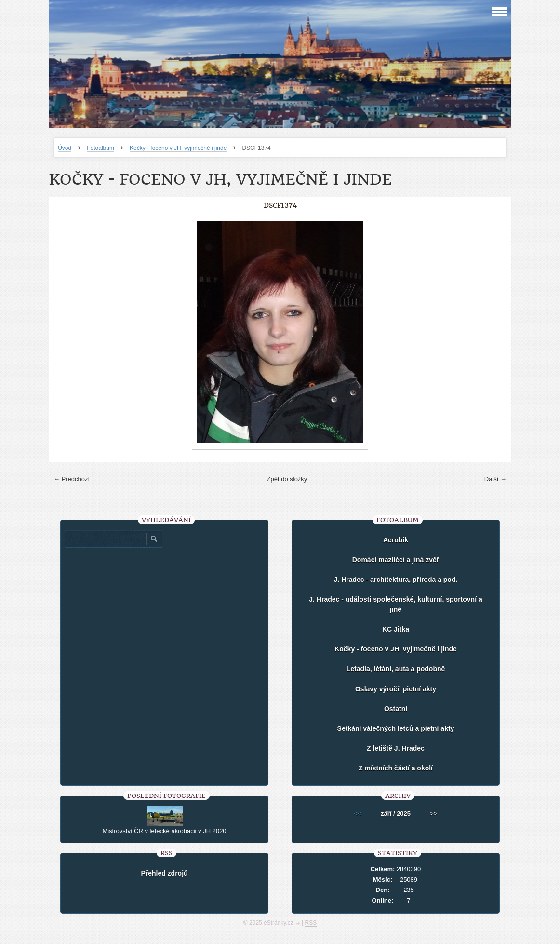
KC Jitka (396, 629)
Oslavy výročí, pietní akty (396, 689)
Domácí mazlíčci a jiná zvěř (396, 560)
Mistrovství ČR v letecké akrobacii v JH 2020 (164, 831)
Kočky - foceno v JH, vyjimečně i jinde (178, 148)
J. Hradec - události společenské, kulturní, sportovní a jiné (395, 604)
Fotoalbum (100, 148)
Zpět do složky (287, 479)
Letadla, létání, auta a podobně (396, 669)
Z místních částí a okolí (396, 768)
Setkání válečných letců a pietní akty (396, 728)
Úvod (65, 148)
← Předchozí (72, 479)
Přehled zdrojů (164, 873)
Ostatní (396, 709)
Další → (495, 479)
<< (358, 814)
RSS (311, 923)
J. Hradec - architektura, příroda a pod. (396, 580)
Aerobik (396, 540)
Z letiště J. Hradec (396, 748)
